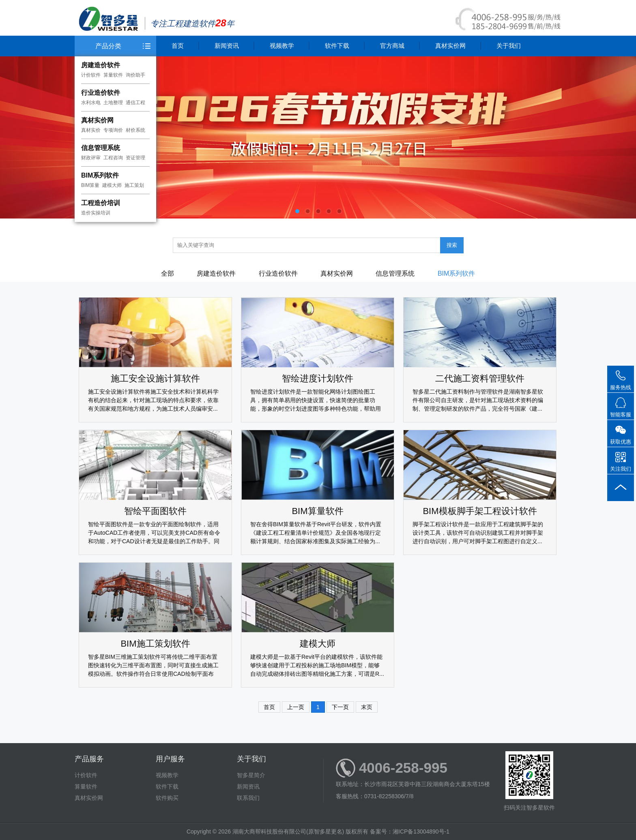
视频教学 (282, 46)
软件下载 (337, 46)
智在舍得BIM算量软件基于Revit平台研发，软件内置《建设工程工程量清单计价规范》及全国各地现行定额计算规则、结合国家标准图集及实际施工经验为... (316, 533)
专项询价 (113, 130)
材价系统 (135, 130)
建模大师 (112, 185)
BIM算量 (90, 185)
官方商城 (392, 46)
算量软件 (113, 75)
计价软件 (91, 75)
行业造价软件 (101, 93)
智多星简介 (251, 775)
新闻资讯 (227, 46)
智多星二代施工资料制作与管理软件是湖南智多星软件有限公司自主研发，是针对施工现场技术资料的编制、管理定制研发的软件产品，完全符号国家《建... (478, 400)
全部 (168, 273)
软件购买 (167, 798)
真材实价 (91, 130)
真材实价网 (97, 120)
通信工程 (135, 103)
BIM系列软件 (100, 175)
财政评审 (91, 158)
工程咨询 (113, 158)
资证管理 (135, 158)
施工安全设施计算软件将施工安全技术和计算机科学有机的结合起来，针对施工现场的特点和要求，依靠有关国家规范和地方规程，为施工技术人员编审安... (153, 400)
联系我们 (248, 798)
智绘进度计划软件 (318, 378)
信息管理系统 (101, 148)
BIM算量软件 (317, 511)
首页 (178, 46)
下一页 (340, 707)
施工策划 (134, 185)
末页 (367, 707)
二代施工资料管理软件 (480, 378)
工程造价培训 (101, 203)
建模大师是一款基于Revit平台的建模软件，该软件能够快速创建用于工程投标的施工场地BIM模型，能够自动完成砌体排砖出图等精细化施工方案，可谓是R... (317, 665)
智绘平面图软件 (155, 511)
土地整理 (113, 103)
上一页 (296, 707)
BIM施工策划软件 (155, 644)
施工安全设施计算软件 (155, 378)
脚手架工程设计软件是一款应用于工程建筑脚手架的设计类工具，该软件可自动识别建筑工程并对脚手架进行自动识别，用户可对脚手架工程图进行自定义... (478, 533)
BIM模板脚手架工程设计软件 (480, 511)
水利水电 (91, 103)
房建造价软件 (101, 65)
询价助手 (135, 75)
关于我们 (509, 46)
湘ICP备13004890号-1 (421, 831)
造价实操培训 (96, 213)
